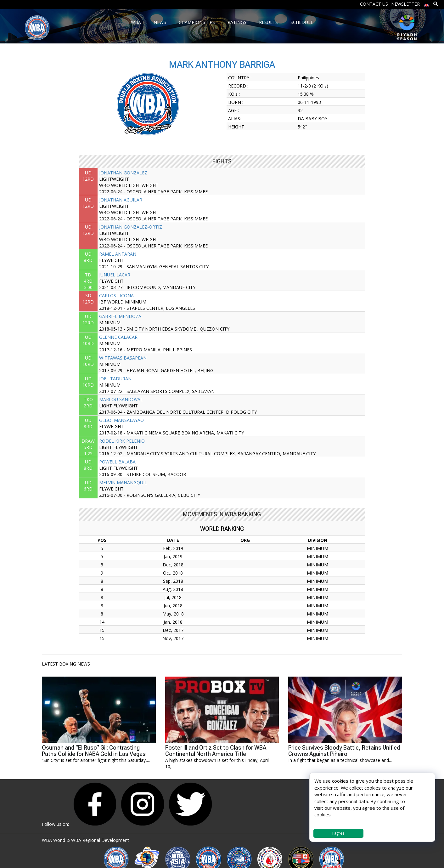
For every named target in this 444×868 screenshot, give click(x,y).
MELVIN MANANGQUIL (123, 482)
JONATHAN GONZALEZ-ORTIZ (131, 227)
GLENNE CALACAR (118, 337)
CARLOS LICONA (116, 295)
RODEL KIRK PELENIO (122, 441)
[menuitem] (427, 4)
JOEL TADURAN (115, 379)
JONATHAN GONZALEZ (123, 173)
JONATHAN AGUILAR (121, 200)
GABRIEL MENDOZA (120, 316)
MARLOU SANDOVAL (121, 399)
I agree (338, 833)
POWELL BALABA (117, 462)
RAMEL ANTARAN (118, 254)
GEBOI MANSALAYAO (121, 420)
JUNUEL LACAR (115, 275)
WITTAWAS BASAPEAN (123, 358)
